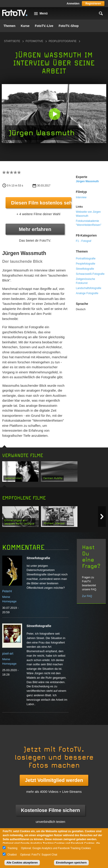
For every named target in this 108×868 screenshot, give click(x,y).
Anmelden (73, 4)
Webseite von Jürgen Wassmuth (88, 214)
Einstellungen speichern (71, 863)
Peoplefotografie (63, 41)
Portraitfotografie (86, 259)
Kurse (25, 26)
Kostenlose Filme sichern (51, 810)
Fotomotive (34, 41)
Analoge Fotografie (87, 293)
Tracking (12, 848)
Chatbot (12, 855)
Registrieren (93, 4)
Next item (102, 517)
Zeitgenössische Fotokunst (86, 281)
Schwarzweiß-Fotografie (90, 274)
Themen (10, 26)
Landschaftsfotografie (89, 288)
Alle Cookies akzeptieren (22, 863)
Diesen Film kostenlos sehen (41, 203)
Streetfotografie (85, 269)
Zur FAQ (87, 596)
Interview (81, 197)
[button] (54, 114)
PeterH (7, 591)
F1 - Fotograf (84, 241)
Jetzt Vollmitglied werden (54, 780)
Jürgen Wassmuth (87, 181)
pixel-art (8, 654)
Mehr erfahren (35, 229)
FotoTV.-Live (44, 26)
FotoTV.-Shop (69, 26)
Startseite (12, 41)
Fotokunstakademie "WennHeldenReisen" (89, 223)
